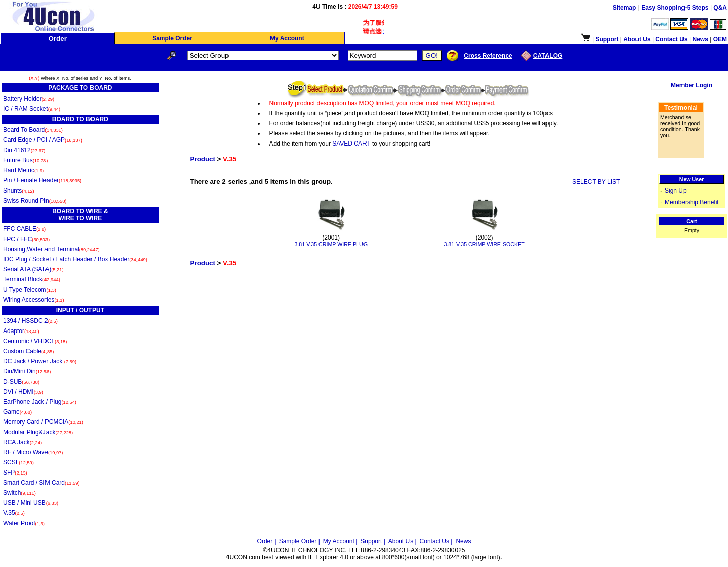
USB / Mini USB (31, 503)
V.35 (14, 513)
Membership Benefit (692, 202)
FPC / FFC (26, 239)
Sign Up (676, 191)
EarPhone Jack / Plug (40, 402)
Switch (19, 493)
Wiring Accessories (34, 300)
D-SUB (21, 382)
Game (17, 412)
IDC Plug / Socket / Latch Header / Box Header (75, 259)
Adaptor (21, 331)
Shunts (19, 191)
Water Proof (24, 523)
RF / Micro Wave (33, 452)
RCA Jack (22, 442)
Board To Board (33, 130)
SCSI (18, 462)
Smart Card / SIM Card (41, 483)
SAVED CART (351, 144)
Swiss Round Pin (35, 201)
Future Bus (25, 160)
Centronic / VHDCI (35, 341)
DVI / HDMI (23, 392)
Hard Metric (24, 170)
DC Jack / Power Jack (40, 361)
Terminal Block (32, 279)
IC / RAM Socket (32, 109)
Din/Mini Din (27, 371)
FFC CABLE (25, 229)
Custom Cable (28, 351)
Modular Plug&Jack (38, 432)
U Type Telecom (30, 290)
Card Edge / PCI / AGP (43, 140)
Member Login (692, 85)
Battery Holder (29, 99)
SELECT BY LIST (596, 182)
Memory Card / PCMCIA (43, 422)
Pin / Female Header (42, 180)
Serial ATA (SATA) (33, 269)
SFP (15, 472)
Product (203, 159)
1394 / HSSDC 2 (30, 321)
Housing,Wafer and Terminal (51, 249)
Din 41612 (24, 150)
